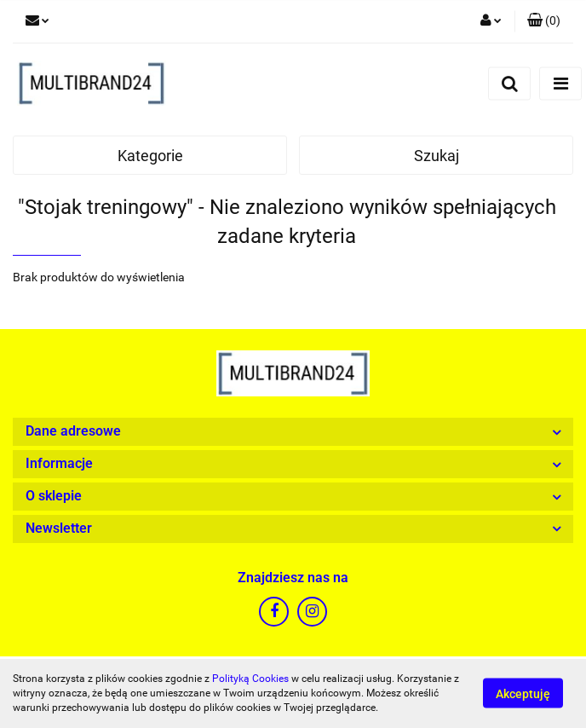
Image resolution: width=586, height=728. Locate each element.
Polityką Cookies (250, 679)
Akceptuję (523, 694)
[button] (544, 21)
